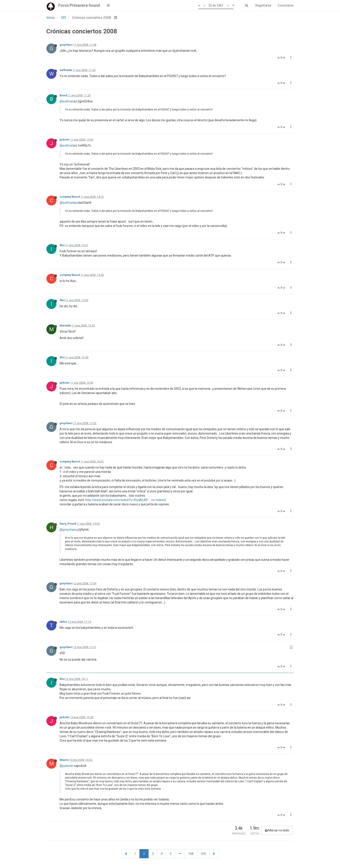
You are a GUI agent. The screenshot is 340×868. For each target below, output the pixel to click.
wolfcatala (66, 70)
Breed (63, 95)
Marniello (65, 326)
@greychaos (68, 530)
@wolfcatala (68, 101)
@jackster (66, 766)
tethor (63, 622)
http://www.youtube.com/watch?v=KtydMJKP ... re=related (126, 500)
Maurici (64, 760)
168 (191, 854)
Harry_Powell (68, 524)
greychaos (66, 45)
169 (203, 854)
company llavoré (70, 197)
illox (62, 245)
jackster (65, 140)
